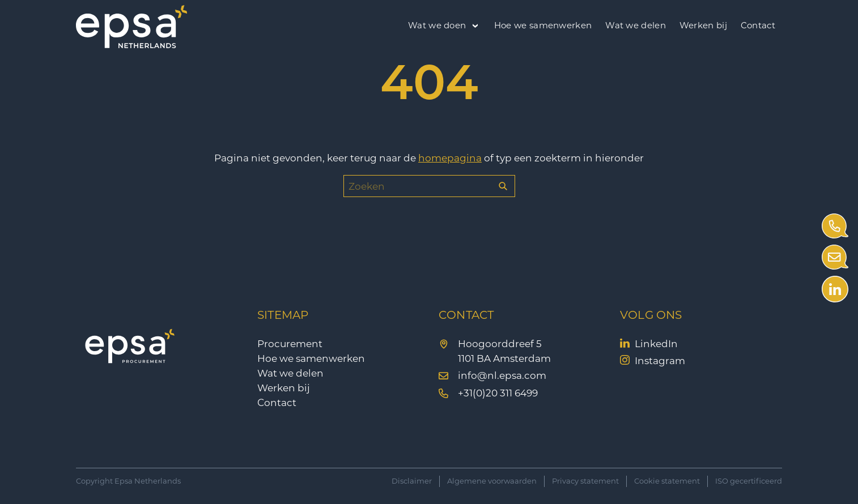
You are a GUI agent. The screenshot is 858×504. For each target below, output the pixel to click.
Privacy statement (585, 481)
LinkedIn (656, 344)
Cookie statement (667, 481)
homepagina (450, 158)
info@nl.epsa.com (502, 375)
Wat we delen (636, 25)
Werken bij (703, 25)
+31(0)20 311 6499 (498, 393)
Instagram (660, 361)
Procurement (290, 344)
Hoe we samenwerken (543, 25)
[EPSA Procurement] (131, 45)
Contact (758, 25)
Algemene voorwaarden (492, 481)
